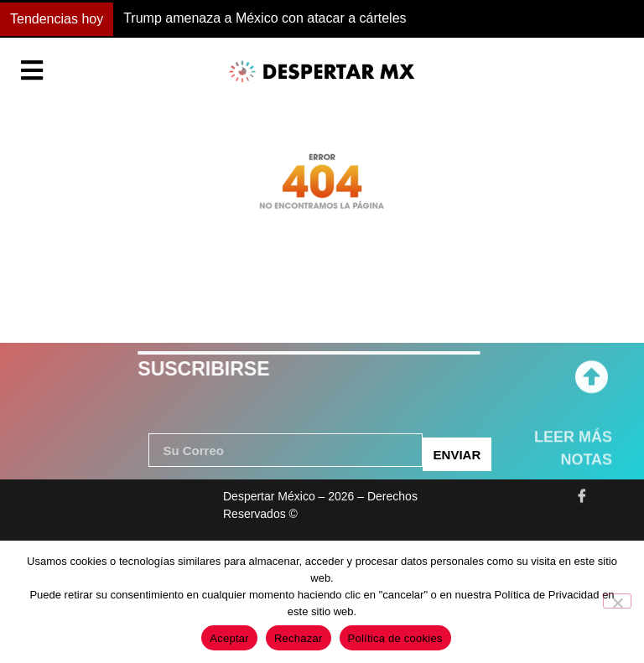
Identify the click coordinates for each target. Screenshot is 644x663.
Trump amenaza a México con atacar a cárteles (265, 18)
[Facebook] (582, 489)
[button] (467, 19)
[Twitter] (619, 489)
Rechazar (299, 638)
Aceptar (229, 638)
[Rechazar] (617, 601)
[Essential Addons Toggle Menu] (32, 72)
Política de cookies (395, 638)
